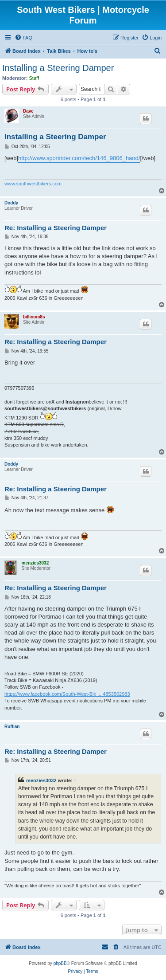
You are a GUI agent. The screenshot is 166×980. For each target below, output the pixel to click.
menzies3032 (35, 563)
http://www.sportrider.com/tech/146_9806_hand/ (79, 158)
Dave (28, 111)
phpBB (60, 963)
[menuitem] (23, 38)
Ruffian (12, 727)
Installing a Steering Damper (58, 68)
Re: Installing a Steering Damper (56, 228)
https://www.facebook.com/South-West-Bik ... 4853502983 (67, 694)
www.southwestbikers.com (33, 184)
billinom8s (34, 317)
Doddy (11, 203)
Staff (34, 78)
